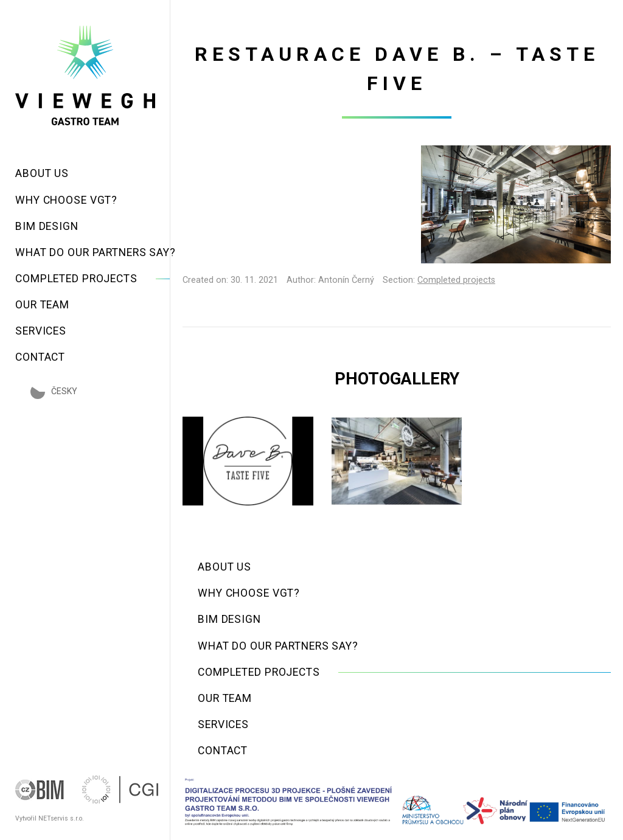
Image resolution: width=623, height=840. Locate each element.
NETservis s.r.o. (61, 818)
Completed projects (456, 280)
